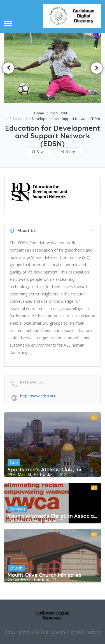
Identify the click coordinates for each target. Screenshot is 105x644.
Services (17, 509)
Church (16, 568)
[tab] (53, 230)
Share (68, 152)
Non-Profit (59, 113)
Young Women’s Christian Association (53, 516)
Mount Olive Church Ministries (45, 575)
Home (39, 113)
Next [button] (97, 68)
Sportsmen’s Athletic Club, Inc (45, 469)
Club (14, 463)
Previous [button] (8, 68)
